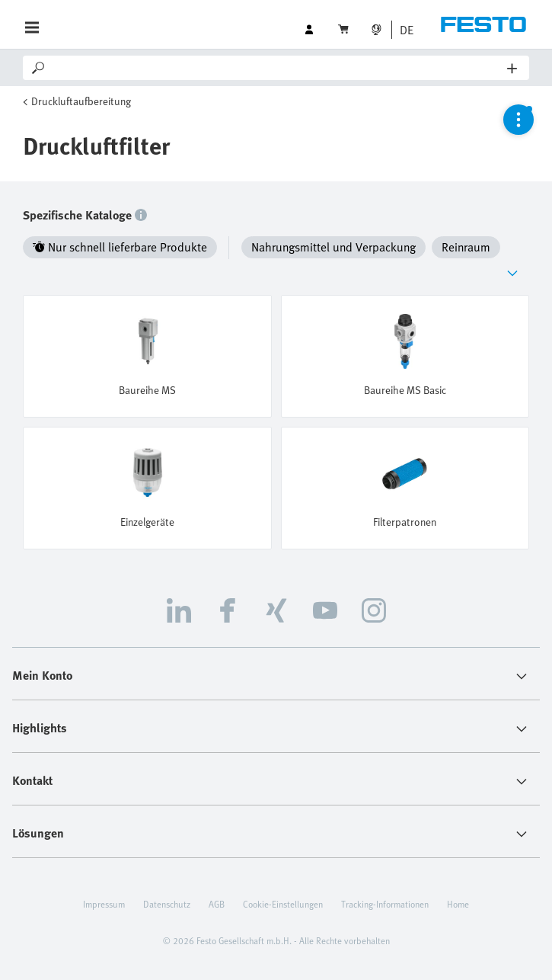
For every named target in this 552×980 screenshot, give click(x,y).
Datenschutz (167, 904)
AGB (217, 904)
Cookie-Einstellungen (283, 904)
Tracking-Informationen (385, 904)
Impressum (104, 904)
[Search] (277, 68)
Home (458, 904)
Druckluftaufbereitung (81, 101)
